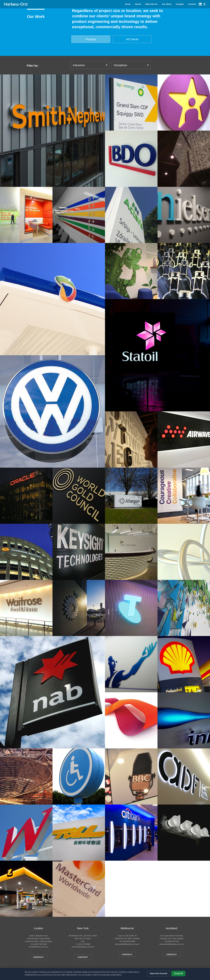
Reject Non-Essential (159, 973)
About (138, 4)
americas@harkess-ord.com (83, 947)
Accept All (178, 973)
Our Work (167, 4)
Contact (192, 4)
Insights (180, 4)
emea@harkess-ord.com (39, 947)
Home (128, 4)
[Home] (16, 4)
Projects (91, 39)
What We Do (152, 4)
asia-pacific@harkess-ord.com (127, 944)
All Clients (132, 39)
